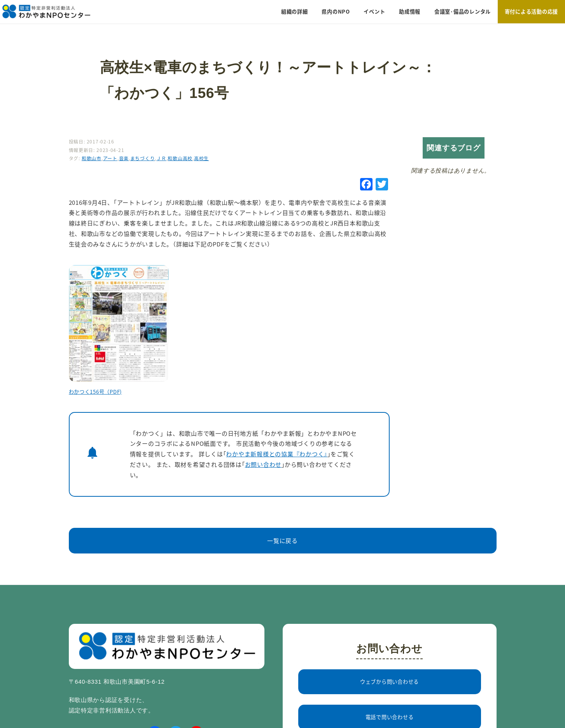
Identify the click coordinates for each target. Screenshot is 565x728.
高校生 (201, 158)
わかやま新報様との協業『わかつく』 (277, 454)
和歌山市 (92, 158)
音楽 (124, 158)
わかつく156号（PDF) (95, 392)
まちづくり (143, 158)
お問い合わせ (263, 464)
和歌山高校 (180, 158)
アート (110, 158)
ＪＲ (161, 158)
